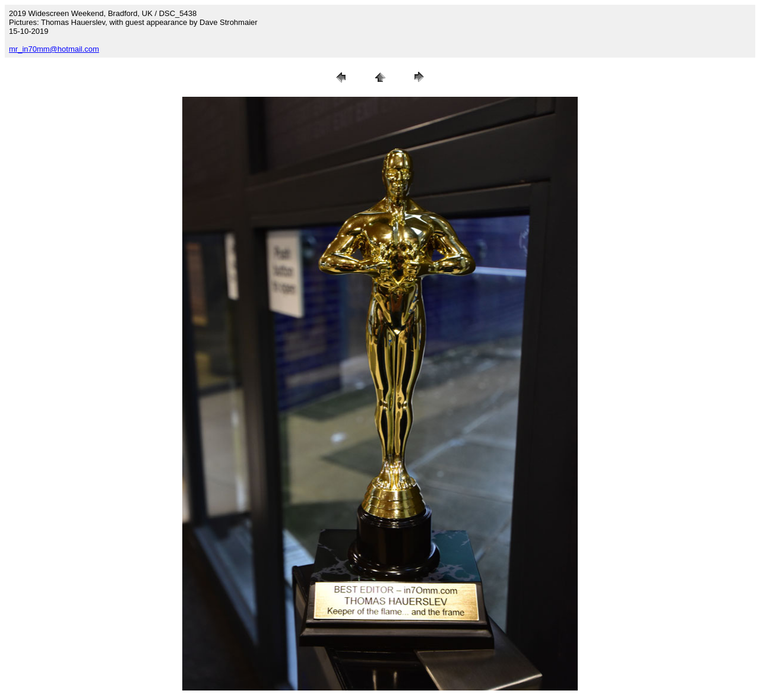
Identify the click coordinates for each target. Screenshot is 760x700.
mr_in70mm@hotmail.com (54, 49)
